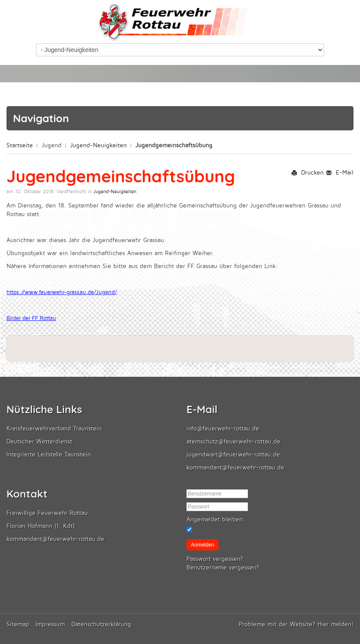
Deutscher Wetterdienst (39, 442)
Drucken (307, 173)
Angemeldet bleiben (215, 519)
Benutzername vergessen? (223, 568)
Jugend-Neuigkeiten (98, 145)
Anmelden (202, 545)
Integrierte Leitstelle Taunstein (49, 455)
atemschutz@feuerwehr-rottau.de (233, 442)
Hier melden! (336, 624)
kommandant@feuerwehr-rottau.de (235, 468)
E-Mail (340, 173)
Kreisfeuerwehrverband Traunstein (54, 429)
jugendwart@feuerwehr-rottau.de (233, 455)
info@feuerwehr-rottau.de (223, 429)
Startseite (20, 145)
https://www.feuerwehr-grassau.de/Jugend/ (62, 292)
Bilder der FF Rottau (31, 318)
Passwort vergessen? (215, 559)
